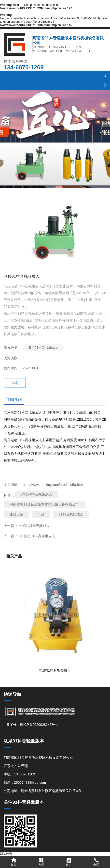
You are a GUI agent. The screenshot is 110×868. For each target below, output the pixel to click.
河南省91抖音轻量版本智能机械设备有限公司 (44, 504)
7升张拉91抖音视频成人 (37, 536)
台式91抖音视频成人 (34, 526)
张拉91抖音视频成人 (43, 348)
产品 (41, 514)
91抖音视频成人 (71, 514)
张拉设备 (16, 514)
